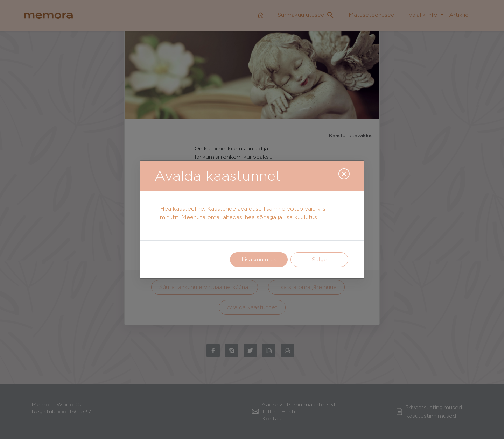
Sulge (320, 259)
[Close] (344, 174)
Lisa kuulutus (259, 259)
